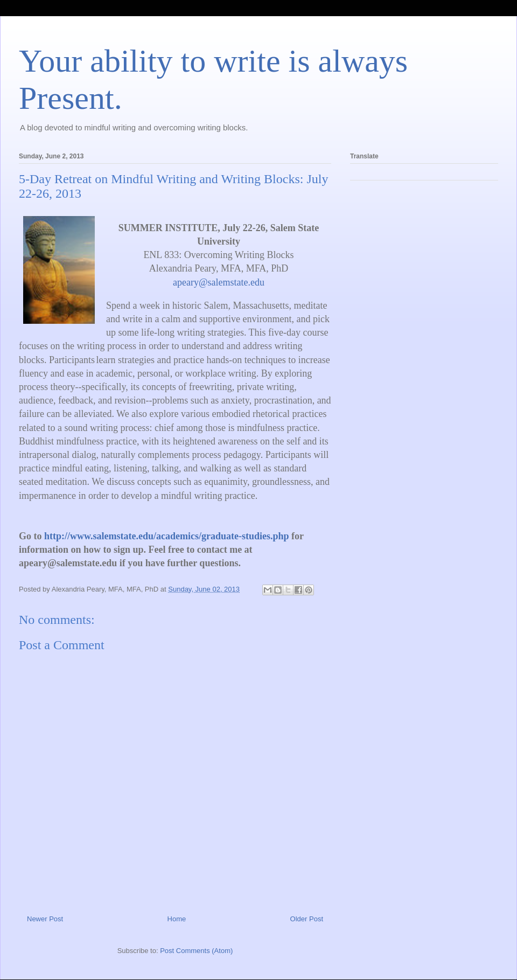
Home (177, 919)
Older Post (307, 919)
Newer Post (45, 919)
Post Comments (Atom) (196, 951)
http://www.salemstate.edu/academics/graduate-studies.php (167, 536)
